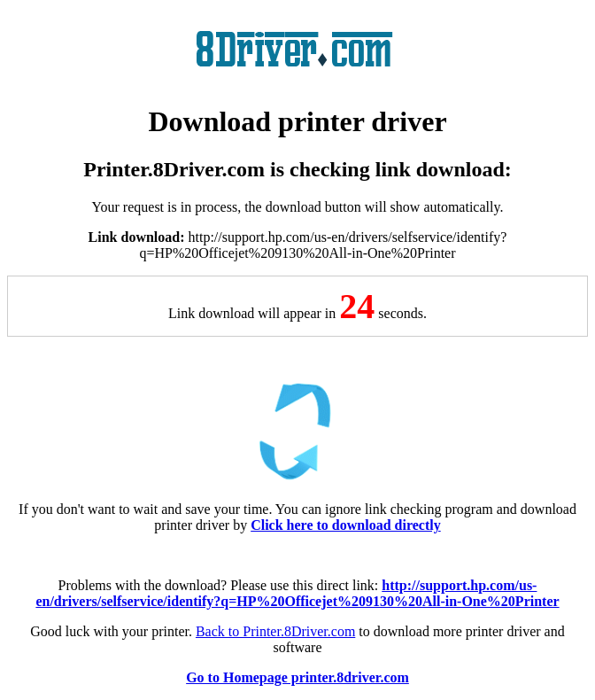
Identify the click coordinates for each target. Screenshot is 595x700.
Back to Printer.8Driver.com (275, 631)
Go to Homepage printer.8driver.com (297, 677)
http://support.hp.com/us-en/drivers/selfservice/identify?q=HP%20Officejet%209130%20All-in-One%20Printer (297, 593)
